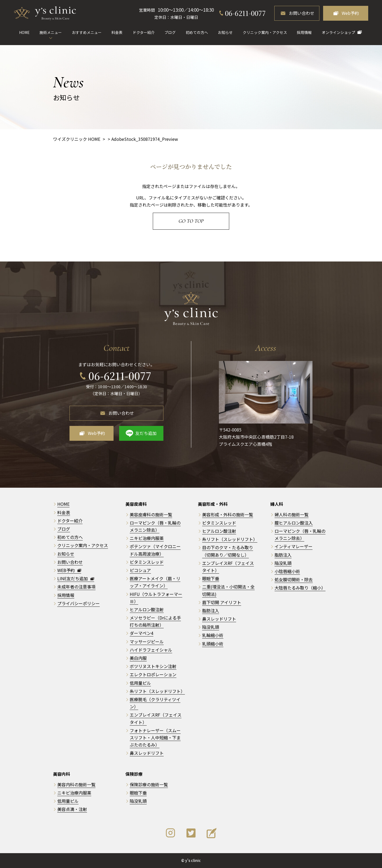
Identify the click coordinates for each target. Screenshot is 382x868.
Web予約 (350, 13)
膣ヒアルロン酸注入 (294, 523)
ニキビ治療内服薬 (147, 538)
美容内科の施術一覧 (76, 784)
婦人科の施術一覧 (292, 514)
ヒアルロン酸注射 (147, 609)
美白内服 (138, 658)
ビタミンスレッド (147, 562)
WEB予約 (69, 570)
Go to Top (191, 221)
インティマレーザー (294, 546)
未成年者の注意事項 (76, 587)
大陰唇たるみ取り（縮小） (300, 588)
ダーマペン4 (142, 633)
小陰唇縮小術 (287, 571)
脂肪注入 (211, 610)
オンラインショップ (338, 32)
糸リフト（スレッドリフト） (157, 691)
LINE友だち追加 (76, 578)
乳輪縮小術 (213, 635)
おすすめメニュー (87, 32)
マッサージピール (147, 642)
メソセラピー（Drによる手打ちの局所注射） (155, 621)
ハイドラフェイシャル (151, 650)
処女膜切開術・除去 (294, 579)
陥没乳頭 (211, 627)
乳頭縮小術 (213, 644)
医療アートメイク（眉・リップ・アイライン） (155, 582)
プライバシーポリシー (79, 603)
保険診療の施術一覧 (149, 784)
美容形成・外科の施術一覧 (228, 514)
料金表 (117, 32)
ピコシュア (140, 570)
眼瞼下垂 (211, 578)
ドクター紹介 (144, 32)
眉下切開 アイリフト (222, 602)
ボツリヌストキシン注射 (153, 666)
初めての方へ (197, 32)
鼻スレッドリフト (147, 753)
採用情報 (304, 32)
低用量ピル (140, 683)
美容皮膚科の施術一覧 (151, 514)
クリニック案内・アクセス (265, 32)
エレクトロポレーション (153, 674)
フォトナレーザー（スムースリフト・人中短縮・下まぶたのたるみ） (155, 738)
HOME (24, 32)
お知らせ (225, 32)
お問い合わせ (302, 13)
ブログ (170, 32)
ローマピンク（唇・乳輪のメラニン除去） (300, 535)
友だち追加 (146, 433)
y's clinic (193, 860)
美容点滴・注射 (72, 809)
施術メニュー (51, 32)
